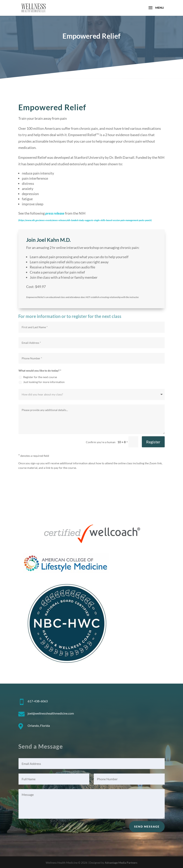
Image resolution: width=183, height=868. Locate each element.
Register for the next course (38, 377)
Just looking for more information (42, 382)
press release (55, 213)
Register (153, 442)
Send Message (147, 826)
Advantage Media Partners (121, 863)
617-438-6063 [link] (38, 701)
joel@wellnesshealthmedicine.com (51, 713)
